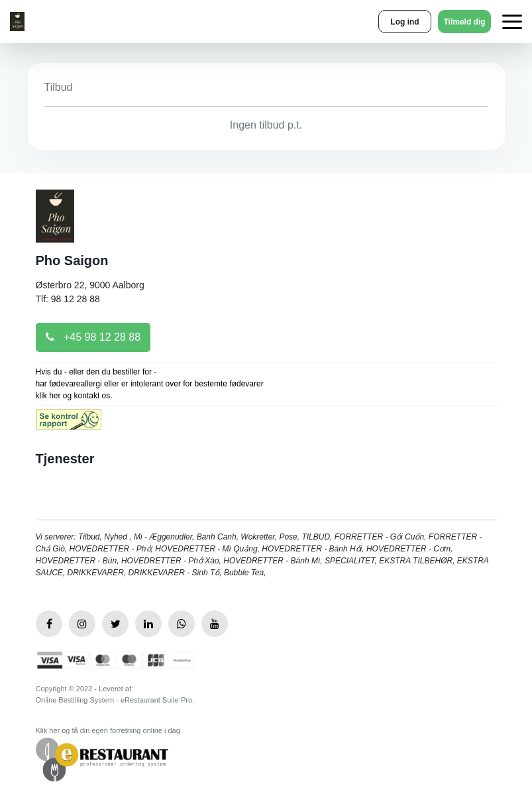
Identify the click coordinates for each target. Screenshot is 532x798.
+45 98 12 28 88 (93, 337)
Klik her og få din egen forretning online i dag (108, 730)
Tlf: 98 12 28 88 (68, 299)
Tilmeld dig (464, 22)
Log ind (404, 22)
